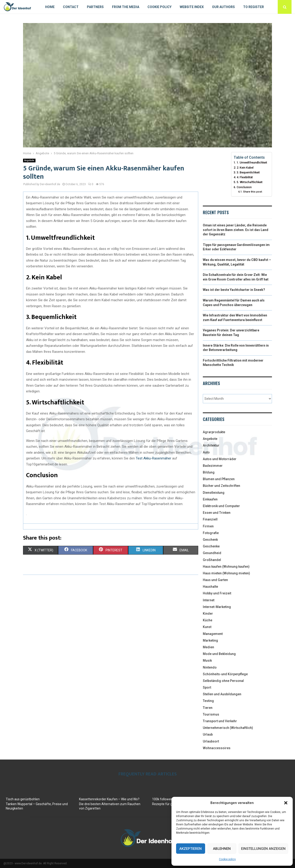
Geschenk (210, 540)
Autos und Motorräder (220, 459)
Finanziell (210, 519)
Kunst (207, 627)
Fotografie (211, 533)
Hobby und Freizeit (217, 593)
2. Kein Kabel (245, 168)
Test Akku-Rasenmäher (153, 458)
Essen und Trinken (217, 513)
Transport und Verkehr (220, 721)
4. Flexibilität (245, 177)
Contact (71, 7)
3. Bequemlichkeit (248, 172)
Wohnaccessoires (217, 748)
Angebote (29, 160)
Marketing (210, 640)
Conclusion (244, 187)
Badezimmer (213, 466)
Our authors (223, 7)
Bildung (209, 472)
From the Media (126, 7)
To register (254, 7)
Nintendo (210, 667)
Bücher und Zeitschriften (221, 486)
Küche (208, 620)
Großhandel (212, 560)
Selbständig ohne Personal (223, 681)
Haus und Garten (215, 580)
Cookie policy (227, 859)
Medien (208, 647)
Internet (209, 600)
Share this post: (253, 192)
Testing (208, 701)
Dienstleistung (214, 493)
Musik (207, 660)
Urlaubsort (211, 741)
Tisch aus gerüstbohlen (23, 799)
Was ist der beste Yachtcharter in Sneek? (234, 290)
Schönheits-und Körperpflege (225, 674)
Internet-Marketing (217, 607)
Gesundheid (212, 553)
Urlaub (208, 734)
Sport (207, 687)
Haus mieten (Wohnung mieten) (226, 573)
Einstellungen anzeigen (263, 849)
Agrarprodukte (214, 432)
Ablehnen (222, 849)
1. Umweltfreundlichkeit (252, 162)
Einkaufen (210, 499)
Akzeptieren (190, 849)
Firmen (208, 526)
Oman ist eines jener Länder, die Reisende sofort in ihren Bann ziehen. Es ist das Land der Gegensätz (236, 230)
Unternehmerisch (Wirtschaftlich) (228, 728)
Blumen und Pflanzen (219, 479)
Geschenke (211, 546)
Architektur (211, 445)
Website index (192, 7)
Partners (95, 7)
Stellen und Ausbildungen (222, 694)
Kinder (208, 614)
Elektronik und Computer (221, 506)
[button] (286, 803)
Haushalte (210, 587)
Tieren (208, 708)
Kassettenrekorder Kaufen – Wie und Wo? (109, 799)
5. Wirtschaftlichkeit (250, 182)
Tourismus (211, 714)
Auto (206, 452)
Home (50, 7)
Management (213, 634)
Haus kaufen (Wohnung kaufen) (226, 567)
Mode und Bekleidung (219, 654)
